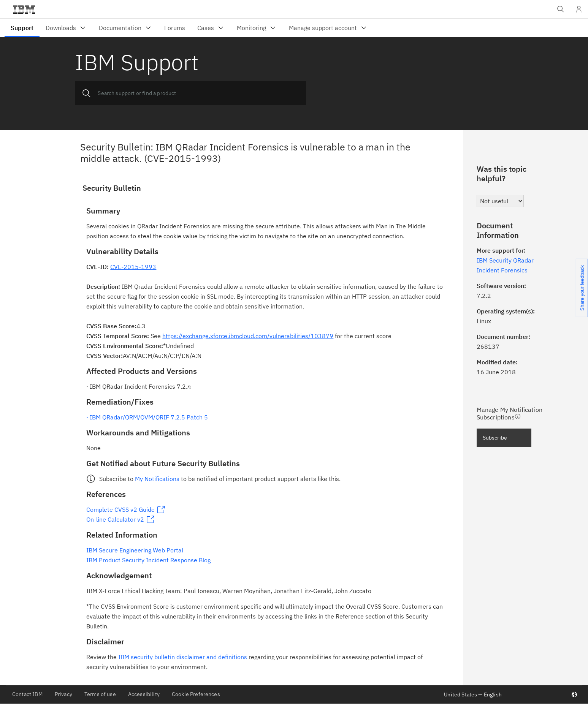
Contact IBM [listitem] (27, 694)
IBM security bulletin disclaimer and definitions (183, 657)
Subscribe (495, 438)
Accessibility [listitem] (144, 694)
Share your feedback (582, 288)
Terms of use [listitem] (100, 694)
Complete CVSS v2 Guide (120, 509)
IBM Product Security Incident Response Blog (148, 560)
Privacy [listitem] (63, 694)
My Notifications (157, 479)
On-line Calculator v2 (115, 519)
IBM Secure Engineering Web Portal (135, 550)
